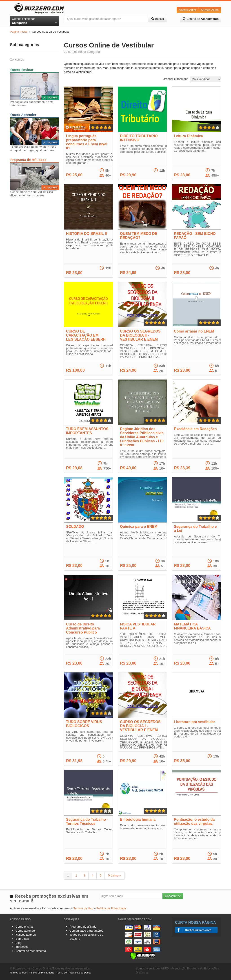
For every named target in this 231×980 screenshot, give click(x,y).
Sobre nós (22, 939)
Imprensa (22, 947)
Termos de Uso (83, 908)
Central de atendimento (31, 951)
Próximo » (114, 875)
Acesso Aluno (210, 10)
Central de (201, 19)
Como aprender (26, 931)
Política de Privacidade (111, 908)
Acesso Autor (188, 10)
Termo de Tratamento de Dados (74, 973)
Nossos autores (26, 935)
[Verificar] (143, 956)
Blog (18, 943)
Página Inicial (19, 32)
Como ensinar (25, 927)
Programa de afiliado (83, 927)
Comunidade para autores (86, 931)
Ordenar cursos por (175, 79)
